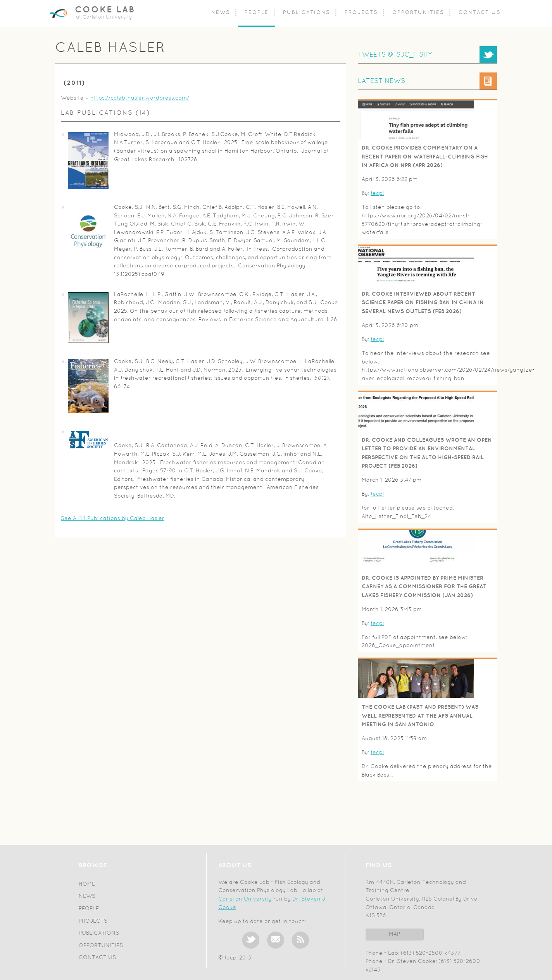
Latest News (381, 81)
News (221, 13)
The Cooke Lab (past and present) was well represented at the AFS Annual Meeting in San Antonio (420, 716)
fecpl (377, 194)
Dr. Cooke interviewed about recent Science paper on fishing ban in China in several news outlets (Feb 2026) (423, 303)
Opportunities (418, 13)
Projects (361, 13)
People (257, 13)
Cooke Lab (105, 10)
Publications (307, 13)
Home (87, 884)
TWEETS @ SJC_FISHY (395, 55)
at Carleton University (104, 17)
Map (394, 934)
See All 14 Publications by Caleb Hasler (113, 519)
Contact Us (480, 13)
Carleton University (245, 899)
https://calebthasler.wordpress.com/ (140, 98)
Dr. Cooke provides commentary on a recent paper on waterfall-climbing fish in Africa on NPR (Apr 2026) (425, 157)
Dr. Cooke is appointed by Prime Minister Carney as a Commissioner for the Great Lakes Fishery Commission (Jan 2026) (424, 587)
